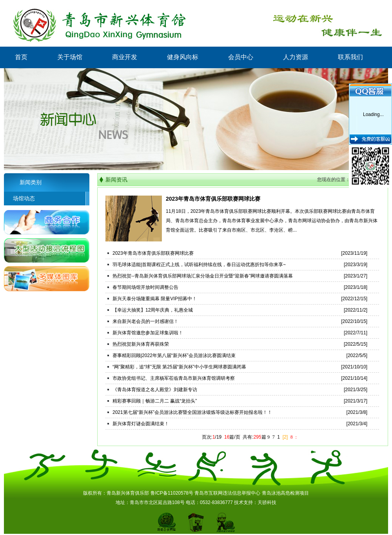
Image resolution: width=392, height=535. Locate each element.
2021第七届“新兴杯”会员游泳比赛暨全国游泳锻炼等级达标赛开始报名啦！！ (192, 412)
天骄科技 (267, 502)
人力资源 (296, 57)
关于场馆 (70, 57)
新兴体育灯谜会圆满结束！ (141, 424)
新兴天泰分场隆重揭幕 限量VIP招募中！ (155, 299)
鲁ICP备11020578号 (172, 493)
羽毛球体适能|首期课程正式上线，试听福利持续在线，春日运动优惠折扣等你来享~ (199, 265)
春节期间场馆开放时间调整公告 (145, 287)
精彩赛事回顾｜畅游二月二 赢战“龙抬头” (155, 401)
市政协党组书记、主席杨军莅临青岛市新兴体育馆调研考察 (174, 378)
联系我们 (350, 57)
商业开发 (125, 57)
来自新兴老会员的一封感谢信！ (145, 321)
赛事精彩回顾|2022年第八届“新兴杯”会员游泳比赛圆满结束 (174, 355)
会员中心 (241, 57)
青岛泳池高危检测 (281, 493)
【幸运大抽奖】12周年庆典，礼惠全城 (153, 310)
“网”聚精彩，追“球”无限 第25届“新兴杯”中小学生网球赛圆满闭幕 (179, 367)
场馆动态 (19, 198)
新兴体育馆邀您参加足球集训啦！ (148, 333)
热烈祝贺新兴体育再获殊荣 (141, 344)
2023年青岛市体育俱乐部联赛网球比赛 (213, 199)
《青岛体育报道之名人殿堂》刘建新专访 (155, 390)
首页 (21, 57)
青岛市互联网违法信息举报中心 (227, 493)
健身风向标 (183, 57)
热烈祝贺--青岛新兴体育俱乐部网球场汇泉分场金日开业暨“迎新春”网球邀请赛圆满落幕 (203, 276)
